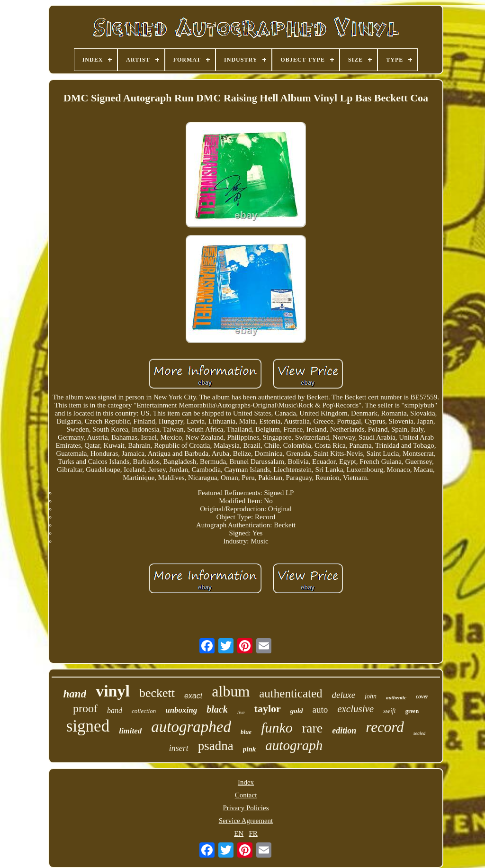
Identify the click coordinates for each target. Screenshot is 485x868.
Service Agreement (246, 821)
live (241, 712)
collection (144, 711)
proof (85, 708)
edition (344, 731)
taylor (268, 709)
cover (422, 696)
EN (239, 833)
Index (246, 782)
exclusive (355, 709)
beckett (157, 693)
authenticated (291, 693)
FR (253, 833)
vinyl (113, 691)
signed (88, 726)
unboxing (181, 710)
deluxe (344, 695)
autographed (191, 727)
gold (297, 711)
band (115, 710)
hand (75, 694)
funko (277, 728)
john (371, 696)
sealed (420, 733)
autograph (294, 745)
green (412, 711)
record (385, 727)
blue (246, 732)
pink (250, 749)
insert (179, 748)
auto (320, 710)
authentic (396, 697)
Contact (246, 795)
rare (313, 728)
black (217, 709)
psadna (216, 746)
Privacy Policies (246, 808)
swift (389, 711)
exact (193, 696)
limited (130, 731)
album (231, 691)
